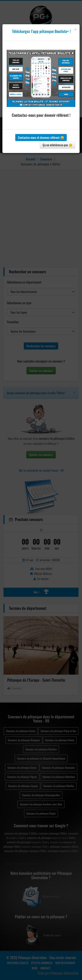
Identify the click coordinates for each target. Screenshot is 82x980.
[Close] (75, 29)
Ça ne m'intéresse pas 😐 (58, 145)
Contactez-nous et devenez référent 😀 (41, 137)
